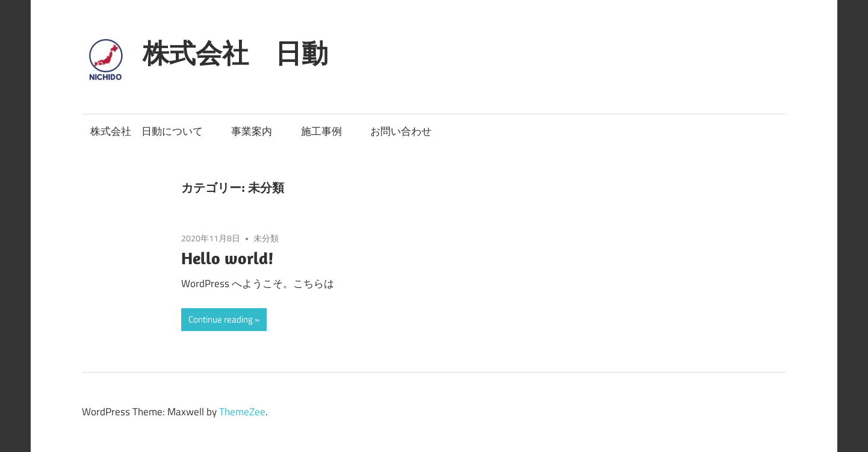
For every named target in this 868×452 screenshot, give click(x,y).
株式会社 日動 (235, 53)
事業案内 (252, 131)
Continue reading (221, 319)
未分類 (266, 238)
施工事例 (321, 131)
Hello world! (228, 258)
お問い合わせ (401, 131)
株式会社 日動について (147, 131)
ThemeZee (242, 412)
